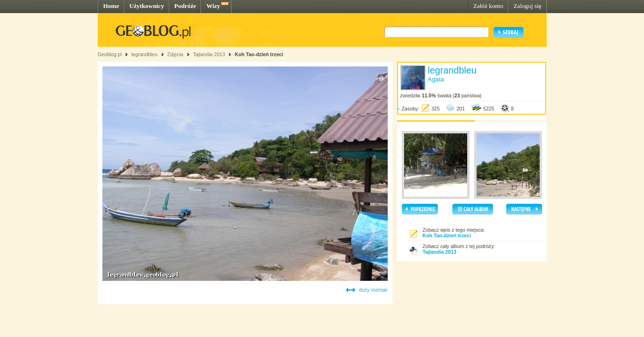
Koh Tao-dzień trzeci (259, 54)
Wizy (213, 6)
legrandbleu (145, 54)
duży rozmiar (373, 290)
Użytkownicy (147, 6)
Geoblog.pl (110, 54)
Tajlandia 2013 (209, 54)
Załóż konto (488, 6)
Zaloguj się (528, 6)
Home (111, 6)
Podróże (185, 6)
